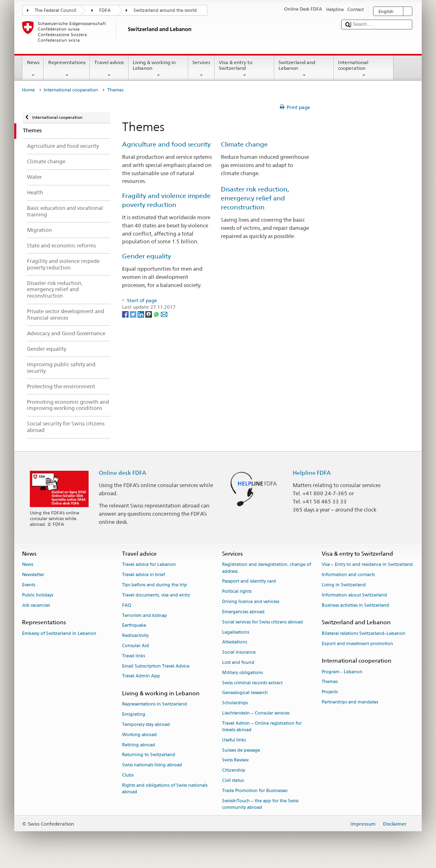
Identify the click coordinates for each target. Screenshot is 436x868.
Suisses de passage (241, 750)
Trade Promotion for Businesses (255, 791)
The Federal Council (56, 10)
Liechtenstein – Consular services (256, 713)
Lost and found (238, 662)
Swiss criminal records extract (252, 683)
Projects (330, 692)
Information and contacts (348, 575)
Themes (330, 682)
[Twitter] (134, 314)
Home (28, 90)
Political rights (237, 592)
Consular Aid (136, 646)
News (33, 69)
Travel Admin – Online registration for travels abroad (262, 727)
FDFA (105, 10)
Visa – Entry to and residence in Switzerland (367, 565)
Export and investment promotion (357, 644)
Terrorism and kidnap (145, 615)
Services (201, 69)
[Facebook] (126, 314)
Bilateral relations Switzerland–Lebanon (364, 633)
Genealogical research (245, 693)
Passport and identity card (249, 582)
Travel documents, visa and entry (156, 595)
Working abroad (139, 735)
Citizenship (234, 771)
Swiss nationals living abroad (152, 765)
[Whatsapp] (157, 314)
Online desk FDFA (122, 473)
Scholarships (235, 703)
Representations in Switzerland (155, 704)
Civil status (233, 780)
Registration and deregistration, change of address (267, 568)
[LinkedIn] (141, 314)
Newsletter (33, 575)
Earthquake (134, 626)
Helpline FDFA (312, 473)
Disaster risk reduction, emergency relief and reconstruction (255, 198)
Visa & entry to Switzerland (245, 69)
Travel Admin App (141, 676)
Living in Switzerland (344, 585)
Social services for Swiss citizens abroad (262, 622)
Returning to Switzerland (149, 755)
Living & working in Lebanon (158, 69)
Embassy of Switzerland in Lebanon (59, 633)
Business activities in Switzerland (355, 605)
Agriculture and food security (166, 144)
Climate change (244, 144)
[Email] (164, 314)
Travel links (133, 656)
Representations (67, 69)
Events (29, 585)
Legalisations (236, 632)
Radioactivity (135, 636)
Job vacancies (36, 605)
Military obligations (242, 673)
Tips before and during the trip (155, 585)
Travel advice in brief (143, 575)
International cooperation (364, 69)
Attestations (235, 642)
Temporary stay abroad (146, 724)
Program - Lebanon (342, 672)
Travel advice (109, 69)
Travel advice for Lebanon (149, 565)
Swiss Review (235, 760)
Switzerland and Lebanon (304, 69)
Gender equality (147, 256)
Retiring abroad (139, 745)
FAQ (127, 605)
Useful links (234, 740)
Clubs (128, 775)
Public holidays (38, 595)
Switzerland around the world (165, 10)
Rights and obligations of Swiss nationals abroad (165, 789)
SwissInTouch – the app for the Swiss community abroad (260, 804)
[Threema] (149, 314)
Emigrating (134, 715)
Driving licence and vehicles (251, 602)
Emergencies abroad (243, 612)
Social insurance (239, 653)
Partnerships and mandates (350, 702)
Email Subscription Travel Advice (156, 666)
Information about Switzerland (354, 595)
